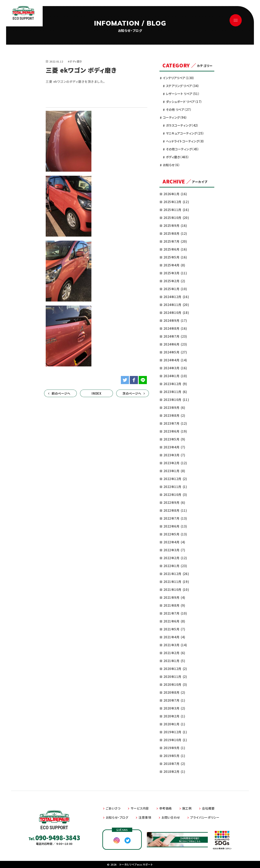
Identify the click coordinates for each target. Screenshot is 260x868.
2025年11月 (176, 210)
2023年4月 (174, 447)
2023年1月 (174, 471)
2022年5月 (175, 534)
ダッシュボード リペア (184, 102)
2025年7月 (175, 241)
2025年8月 (175, 233)
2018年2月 (174, 772)
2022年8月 (175, 510)
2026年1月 (175, 194)
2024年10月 (176, 313)
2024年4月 (175, 360)
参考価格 (166, 808)
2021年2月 (174, 653)
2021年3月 (175, 645)
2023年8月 (174, 415)
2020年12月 (175, 669)
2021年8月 (174, 605)
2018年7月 (174, 764)
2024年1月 (175, 376)
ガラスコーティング (182, 125)
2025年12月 (176, 202)
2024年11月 (176, 305)
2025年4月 (174, 265)
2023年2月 (175, 463)
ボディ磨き (178, 157)
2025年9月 (175, 226)
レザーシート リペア (183, 94)
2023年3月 (174, 455)
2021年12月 (176, 574)
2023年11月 (175, 392)
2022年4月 (174, 542)
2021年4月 (174, 637)
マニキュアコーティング (185, 133)
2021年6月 (174, 621)
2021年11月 (176, 582)
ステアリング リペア (183, 86)
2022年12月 (175, 479)
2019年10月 (175, 740)
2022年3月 (174, 550)
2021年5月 (174, 629)
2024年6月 (175, 344)
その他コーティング (183, 149)
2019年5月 (174, 756)
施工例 (187, 808)
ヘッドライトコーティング (185, 141)
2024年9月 (175, 320)
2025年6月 (175, 249)
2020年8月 (174, 692)
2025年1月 (175, 289)
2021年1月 (174, 661)
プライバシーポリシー (205, 817)
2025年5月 (175, 257)
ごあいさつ (113, 808)
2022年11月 (175, 487)
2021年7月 (175, 613)
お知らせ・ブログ (117, 817)
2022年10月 (175, 495)
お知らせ (171, 165)
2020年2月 (174, 716)
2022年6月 (175, 526)
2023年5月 (174, 439)
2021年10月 (176, 590)
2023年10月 (176, 400)
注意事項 (145, 817)
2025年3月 (175, 273)
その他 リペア (179, 109)
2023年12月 (175, 384)
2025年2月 (174, 281)
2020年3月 (174, 708)
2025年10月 (176, 218)
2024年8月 (175, 328)
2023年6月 (175, 431)
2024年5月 (175, 352)
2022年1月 (175, 566)
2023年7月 (175, 423)
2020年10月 (175, 684)
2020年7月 (174, 700)
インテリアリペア (179, 78)
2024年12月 (176, 297)
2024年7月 (175, 336)
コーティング (175, 117)
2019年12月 (175, 732)
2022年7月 (175, 518)
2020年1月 (174, 724)
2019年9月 (174, 748)
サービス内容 (140, 808)
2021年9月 (174, 597)
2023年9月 (174, 408)
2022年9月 (174, 502)
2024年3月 (175, 368)
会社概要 (208, 808)
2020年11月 (175, 677)
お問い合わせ (171, 817)
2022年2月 (175, 558)
